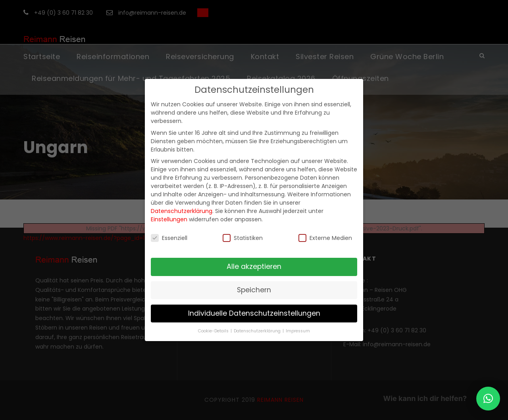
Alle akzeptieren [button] (254, 267)
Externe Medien (325, 238)
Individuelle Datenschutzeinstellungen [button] (254, 313)
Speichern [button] (254, 290)
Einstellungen (169, 219)
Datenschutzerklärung (182, 211)
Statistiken (243, 238)
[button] (488, 399)
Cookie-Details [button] (214, 331)
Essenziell (169, 238)
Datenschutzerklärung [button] (258, 331)
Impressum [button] (298, 331)
